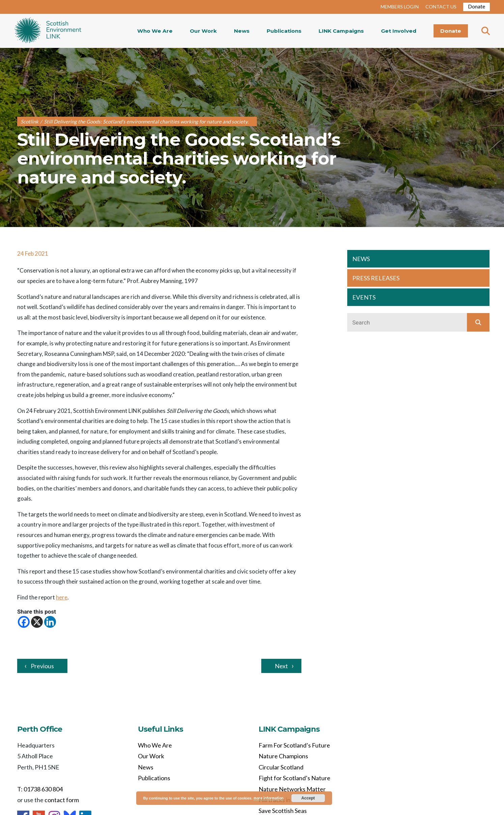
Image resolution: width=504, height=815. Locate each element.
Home (48, 31)
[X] (37, 622)
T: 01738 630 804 (40, 789)
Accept (308, 798)
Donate (477, 6)
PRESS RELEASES (376, 278)
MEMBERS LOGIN (400, 7)
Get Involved (399, 31)
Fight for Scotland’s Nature (294, 778)
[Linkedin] (50, 622)
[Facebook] (24, 622)
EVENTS (364, 297)
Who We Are (155, 31)
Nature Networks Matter (292, 789)
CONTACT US (441, 7)
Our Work (203, 31)
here (62, 597)
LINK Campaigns (341, 31)
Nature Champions (283, 756)
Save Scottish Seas (283, 811)
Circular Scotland (281, 767)
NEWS (361, 259)
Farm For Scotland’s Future (294, 745)
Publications (284, 31)
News (242, 31)
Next (281, 666)
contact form (62, 800)
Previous (42, 666)
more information (269, 798)
